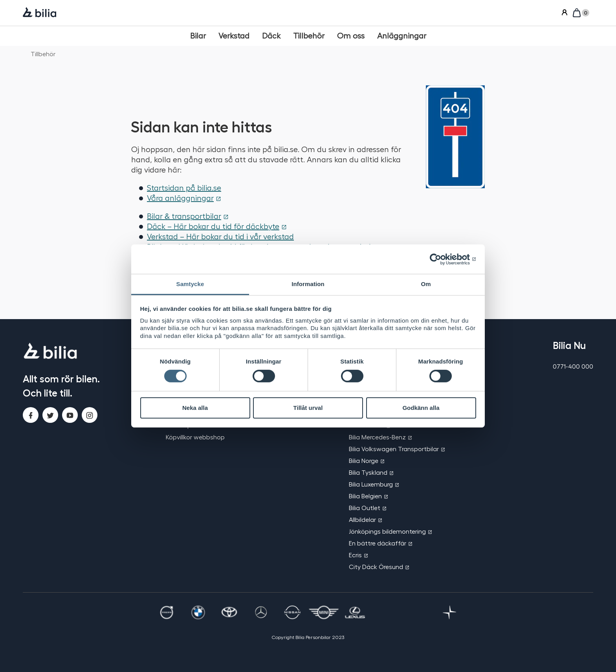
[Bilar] (198, 36)
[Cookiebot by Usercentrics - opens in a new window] (442, 259)
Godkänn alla (421, 408)
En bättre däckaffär (378, 543)
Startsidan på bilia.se (184, 187)
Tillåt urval (308, 408)
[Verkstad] (234, 36)
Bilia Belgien (365, 496)
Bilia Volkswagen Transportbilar (394, 449)
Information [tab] (308, 284)
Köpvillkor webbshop (195, 437)
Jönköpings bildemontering (387, 531)
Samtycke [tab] (190, 284)
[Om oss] (351, 36)
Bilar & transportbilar (184, 216)
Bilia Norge (364, 460)
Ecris (355, 555)
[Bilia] (39, 13)
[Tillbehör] (309, 36)
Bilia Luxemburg (371, 484)
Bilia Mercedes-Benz (377, 437)
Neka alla (195, 408)
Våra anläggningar (180, 198)
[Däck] (271, 36)
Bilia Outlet (365, 508)
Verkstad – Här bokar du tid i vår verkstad (220, 236)
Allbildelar (362, 519)
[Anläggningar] (402, 36)
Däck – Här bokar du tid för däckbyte (213, 226)
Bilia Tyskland (368, 472)
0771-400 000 (573, 366)
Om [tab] (426, 284)
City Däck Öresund (376, 566)
